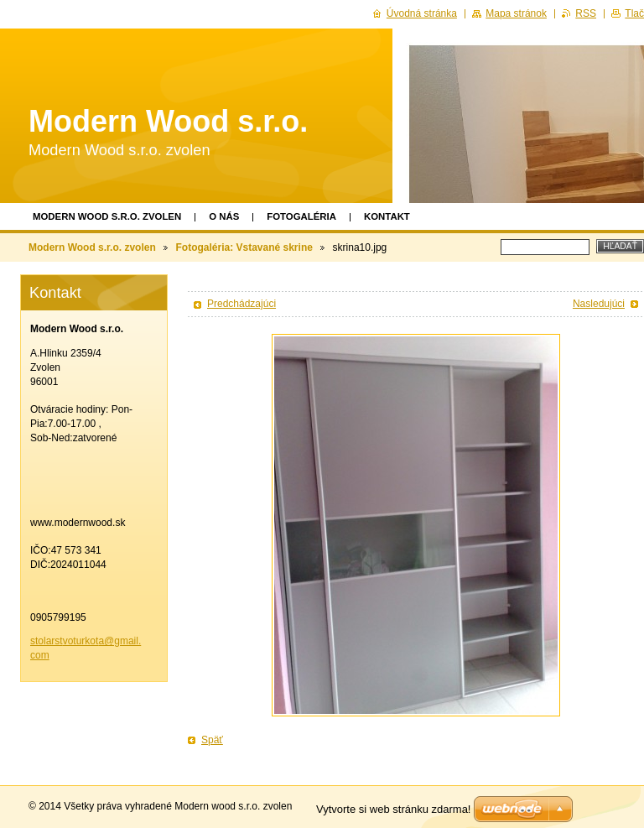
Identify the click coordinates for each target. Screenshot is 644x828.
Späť (212, 740)
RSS (586, 13)
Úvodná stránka (422, 13)
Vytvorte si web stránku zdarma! (393, 809)
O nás (224, 216)
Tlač (634, 13)
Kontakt (387, 216)
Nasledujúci (599, 304)
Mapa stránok (516, 13)
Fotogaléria (301, 216)
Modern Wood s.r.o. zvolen (107, 216)
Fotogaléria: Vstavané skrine (244, 247)
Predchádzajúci (241, 304)
